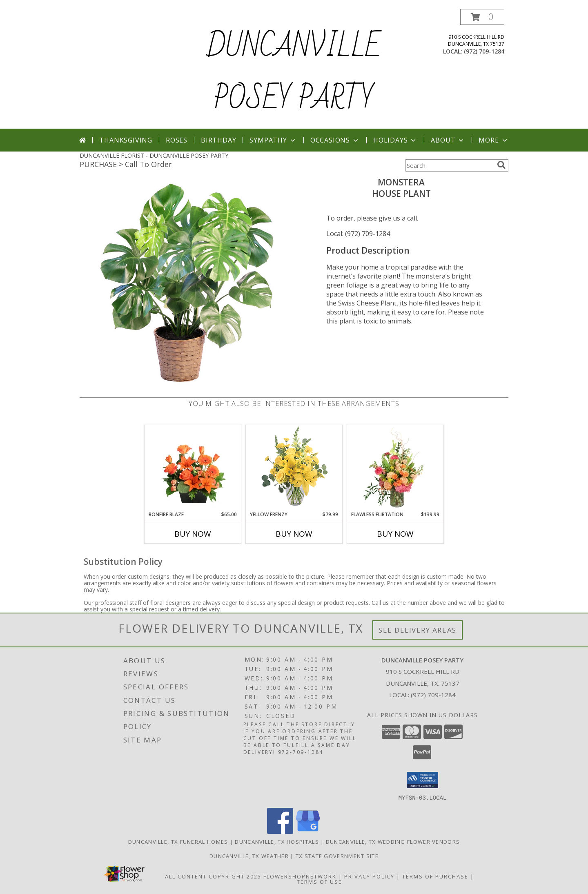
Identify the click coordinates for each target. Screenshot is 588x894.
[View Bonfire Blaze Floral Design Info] (193, 468)
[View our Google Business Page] (308, 831)
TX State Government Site (337, 856)
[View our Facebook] (280, 831)
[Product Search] (450, 165)
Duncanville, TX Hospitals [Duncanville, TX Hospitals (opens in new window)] (277, 841)
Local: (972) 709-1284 (358, 234)
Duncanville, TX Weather (249, 856)
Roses (177, 140)
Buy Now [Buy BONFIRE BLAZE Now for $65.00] (193, 534)
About (448, 140)
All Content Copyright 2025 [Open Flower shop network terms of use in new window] (213, 876)
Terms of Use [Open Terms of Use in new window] (320, 881)
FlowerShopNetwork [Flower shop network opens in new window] (300, 876)
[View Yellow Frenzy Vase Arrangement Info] (294, 468)
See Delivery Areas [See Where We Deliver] (418, 630)
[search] (501, 165)
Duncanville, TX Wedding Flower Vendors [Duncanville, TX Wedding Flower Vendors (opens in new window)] (393, 841)
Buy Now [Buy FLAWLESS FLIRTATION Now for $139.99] (395, 534)
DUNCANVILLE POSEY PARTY (294, 73)
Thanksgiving (126, 140)
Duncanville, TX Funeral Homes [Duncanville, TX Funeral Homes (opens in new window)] (178, 841)
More (493, 140)
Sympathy (273, 140)
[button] (482, 17)
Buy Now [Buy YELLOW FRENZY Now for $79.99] (294, 534)
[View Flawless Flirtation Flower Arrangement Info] (395, 468)
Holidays (395, 140)
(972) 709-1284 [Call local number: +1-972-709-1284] (484, 51)
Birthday (218, 140)
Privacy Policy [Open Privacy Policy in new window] (369, 876)
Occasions (335, 140)
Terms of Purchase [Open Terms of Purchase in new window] (435, 876)
